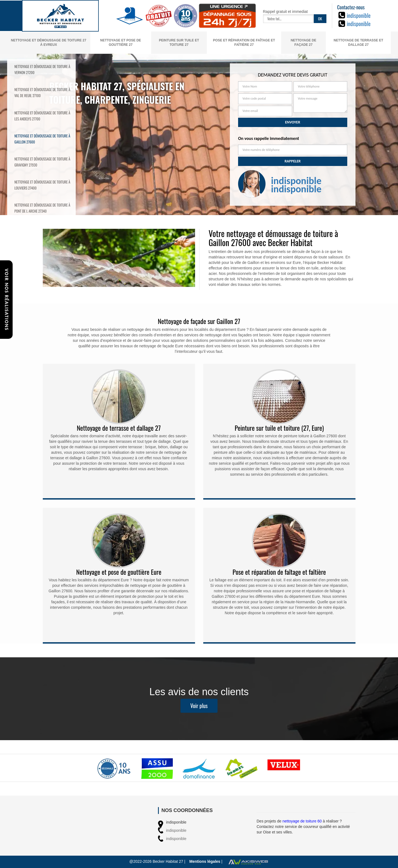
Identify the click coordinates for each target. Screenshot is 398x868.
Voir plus (199, 709)
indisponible (359, 15)
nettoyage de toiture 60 (302, 821)
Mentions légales (205, 861)
